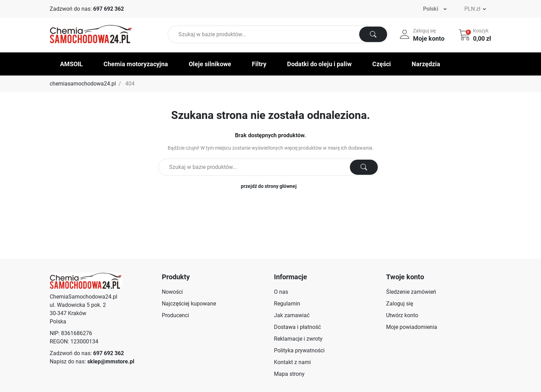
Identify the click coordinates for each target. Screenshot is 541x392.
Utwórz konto (402, 315)
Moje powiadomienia (412, 327)
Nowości (172, 292)
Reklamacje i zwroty (298, 339)
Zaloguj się (400, 304)
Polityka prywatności (299, 350)
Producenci (175, 315)
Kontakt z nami (292, 362)
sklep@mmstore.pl (111, 361)
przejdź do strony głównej (269, 186)
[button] (476, 34)
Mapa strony (289, 374)
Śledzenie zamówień (411, 292)
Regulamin (287, 304)
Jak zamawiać (292, 315)
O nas (281, 292)
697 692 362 (109, 9)
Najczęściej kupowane (189, 304)
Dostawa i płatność (297, 327)
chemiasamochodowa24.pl (83, 84)
